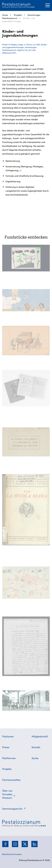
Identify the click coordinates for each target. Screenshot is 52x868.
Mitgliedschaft (40, 736)
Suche (35, 758)
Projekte (18, 15)
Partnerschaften (11, 780)
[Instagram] (15, 844)
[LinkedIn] (35, 844)
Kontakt (36, 747)
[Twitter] (25, 844)
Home (5, 15)
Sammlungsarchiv (12, 809)
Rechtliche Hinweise (12, 854)
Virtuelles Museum (7, 796)
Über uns (7, 791)
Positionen (8, 736)
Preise (6, 747)
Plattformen (9, 758)
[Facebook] (5, 844)
